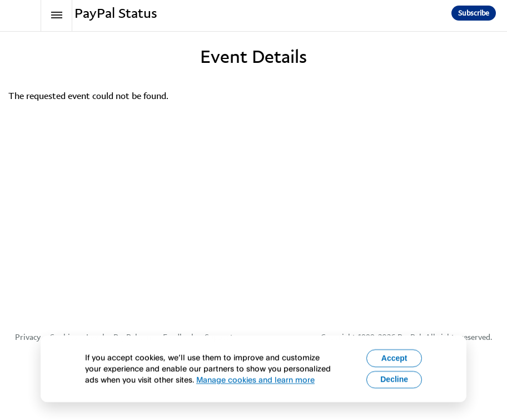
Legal (95, 337)
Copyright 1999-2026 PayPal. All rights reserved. (406, 337)
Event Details (254, 57)
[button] (474, 13)
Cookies (63, 337)
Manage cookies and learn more (255, 385)
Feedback (179, 337)
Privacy (28, 337)
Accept (394, 363)
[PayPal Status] (26, 16)
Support (219, 337)
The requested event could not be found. (88, 96)
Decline (394, 385)
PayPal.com (134, 337)
